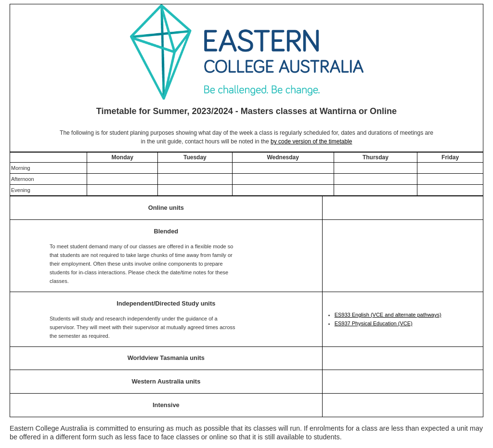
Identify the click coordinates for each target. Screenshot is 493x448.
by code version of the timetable (311, 141)
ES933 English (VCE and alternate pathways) (388, 315)
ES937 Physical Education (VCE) (374, 323)
